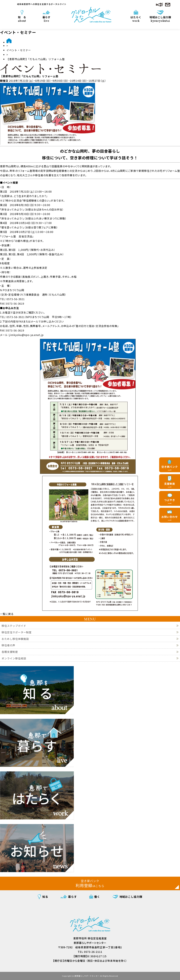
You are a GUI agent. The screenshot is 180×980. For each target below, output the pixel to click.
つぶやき (170, 500)
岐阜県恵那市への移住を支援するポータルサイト (42, 4)
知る (45, 897)
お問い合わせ (170, 517)
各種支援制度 (10, 652)
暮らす (46, 19)
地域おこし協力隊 (160, 19)
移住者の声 (8, 645)
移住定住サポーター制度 (17, 632)
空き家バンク (170, 467)
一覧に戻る (7, 614)
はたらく (136, 19)
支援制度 (170, 484)
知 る (22, 19)
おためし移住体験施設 (15, 639)
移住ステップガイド (14, 626)
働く (97, 897)
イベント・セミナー (19, 50)
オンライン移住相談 (14, 658)
